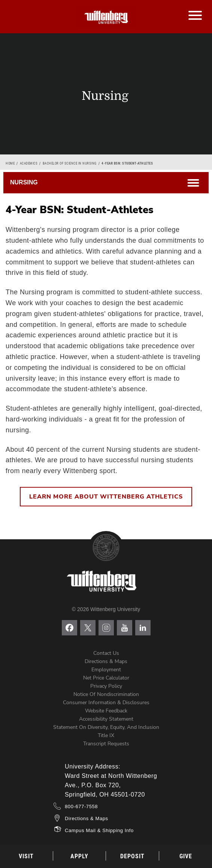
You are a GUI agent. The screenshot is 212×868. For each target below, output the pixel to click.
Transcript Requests (106, 744)
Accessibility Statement (106, 719)
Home (10, 163)
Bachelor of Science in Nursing (70, 163)
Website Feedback (106, 711)
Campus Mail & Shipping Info (99, 830)
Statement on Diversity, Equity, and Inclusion (106, 727)
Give (186, 856)
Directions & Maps (106, 661)
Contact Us (106, 653)
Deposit (132, 856)
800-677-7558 (81, 806)
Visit (26, 856)
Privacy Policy (106, 686)
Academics (29, 163)
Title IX (106, 735)
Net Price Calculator (106, 678)
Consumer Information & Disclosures (106, 703)
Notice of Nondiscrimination (106, 694)
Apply (79, 856)
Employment (106, 670)
